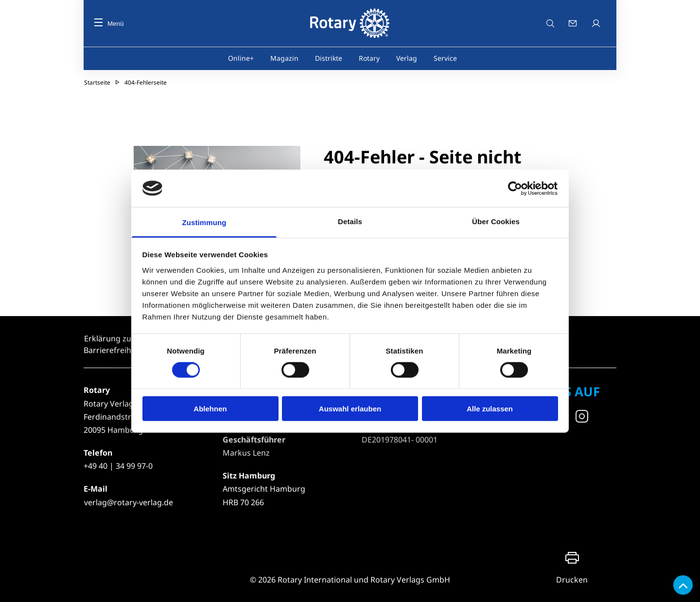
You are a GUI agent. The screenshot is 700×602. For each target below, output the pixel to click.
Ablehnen (210, 409)
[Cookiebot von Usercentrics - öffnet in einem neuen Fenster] (516, 188)
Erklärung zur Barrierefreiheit (112, 344)
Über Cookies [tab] (496, 221)
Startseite (97, 82)
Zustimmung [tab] (204, 222)
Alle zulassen (490, 409)
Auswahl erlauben (350, 409)
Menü (109, 24)
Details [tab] (350, 221)
